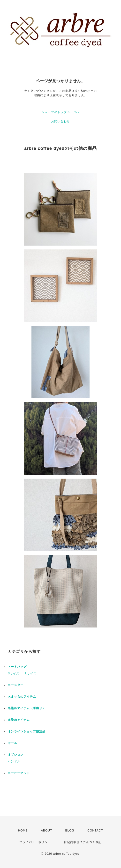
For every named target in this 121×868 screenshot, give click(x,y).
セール (12, 743)
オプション (16, 755)
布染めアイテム (19, 720)
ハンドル (14, 761)
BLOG (70, 831)
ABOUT (46, 831)
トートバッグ (17, 667)
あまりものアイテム (22, 697)
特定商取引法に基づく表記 (83, 842)
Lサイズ (31, 673)
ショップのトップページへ (60, 112)
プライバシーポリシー (35, 842)
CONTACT (95, 831)
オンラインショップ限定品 (27, 731)
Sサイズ (14, 673)
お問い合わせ (60, 121)
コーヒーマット (19, 773)
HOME (23, 831)
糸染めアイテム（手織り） (27, 708)
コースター (16, 685)
